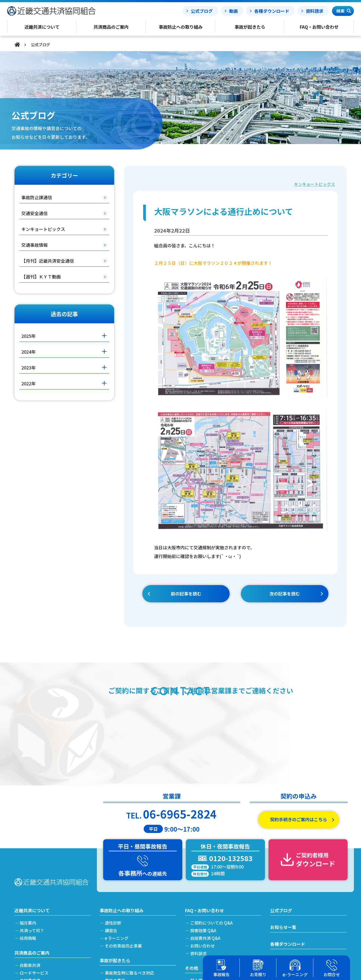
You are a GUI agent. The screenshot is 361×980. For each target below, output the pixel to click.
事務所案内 (201, 933)
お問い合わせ (203, 862)
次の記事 (285, 594)
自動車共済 (30, 882)
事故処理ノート (285, 895)
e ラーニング (117, 855)
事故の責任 (115, 897)
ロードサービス (34, 889)
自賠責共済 (30, 897)
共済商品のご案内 (32, 869)
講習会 (111, 847)
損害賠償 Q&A (203, 847)
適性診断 (113, 840)
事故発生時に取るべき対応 (130, 889)
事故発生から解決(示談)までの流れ (137, 904)
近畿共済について (32, 827)
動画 (233, 11)
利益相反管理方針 (207, 912)
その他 (192, 884)
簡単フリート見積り (38, 912)
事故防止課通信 (37, 197)
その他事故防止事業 (124, 862)
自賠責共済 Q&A (206, 855)
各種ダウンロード (272, 11)
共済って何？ (32, 847)
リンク (197, 941)
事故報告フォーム (288, 878)
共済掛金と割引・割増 (41, 927)
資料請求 (314, 11)
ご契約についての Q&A (212, 840)
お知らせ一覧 (283, 844)
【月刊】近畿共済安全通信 (48, 261)
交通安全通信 (34, 213)
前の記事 (186, 594)
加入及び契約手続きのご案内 (47, 919)
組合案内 (28, 840)
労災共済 (28, 904)
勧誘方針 (199, 904)
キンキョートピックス (314, 184)
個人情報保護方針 (207, 897)
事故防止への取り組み (122, 827)
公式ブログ (202, 11)
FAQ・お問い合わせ (204, 827)
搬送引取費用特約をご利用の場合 (136, 912)
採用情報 (28, 855)
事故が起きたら (115, 877)
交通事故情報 (34, 245)
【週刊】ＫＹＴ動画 (41, 277)
